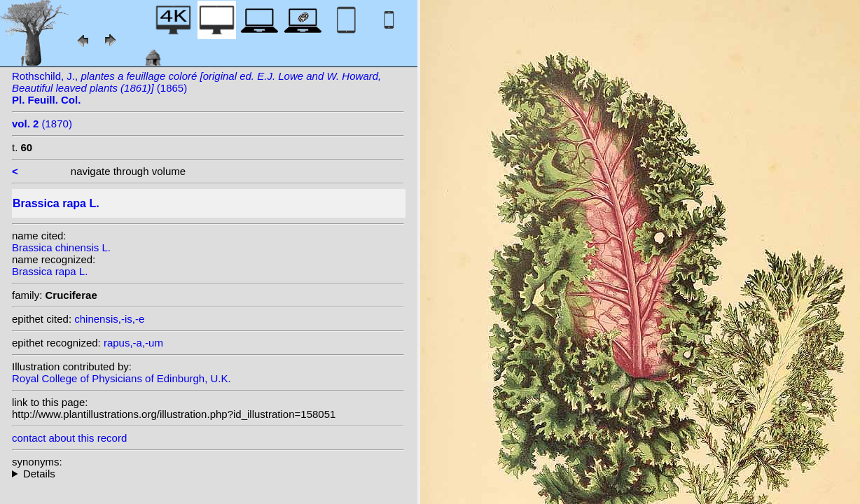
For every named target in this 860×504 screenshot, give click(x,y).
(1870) (42, 124)
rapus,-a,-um (133, 343)
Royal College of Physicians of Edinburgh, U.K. (122, 378)
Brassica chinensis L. (61, 247)
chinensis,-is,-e (109, 319)
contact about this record (69, 438)
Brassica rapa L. (50, 271)
